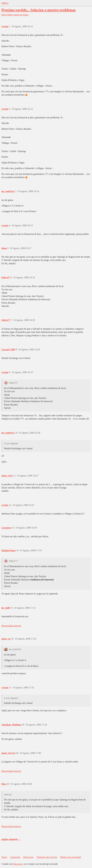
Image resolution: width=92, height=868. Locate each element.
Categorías (15, 857)
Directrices (28, 857)
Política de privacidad (71, 857)
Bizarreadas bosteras (11, 626)
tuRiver (5, 3)
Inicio (4, 857)
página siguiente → (11, 839)
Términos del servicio (47, 857)
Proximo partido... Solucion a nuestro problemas (39, 10)
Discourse (18, 864)
